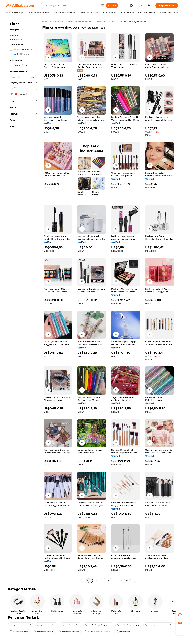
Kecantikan (58, 22)
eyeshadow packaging (128, 625)
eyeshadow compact (20, 625)
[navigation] (23, 301)
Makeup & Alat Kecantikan (80, 22)
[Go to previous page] (84, 580)
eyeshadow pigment (69, 632)
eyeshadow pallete (43, 632)
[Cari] (112, 6)
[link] (180, 615)
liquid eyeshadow (19, 632)
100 (127, 580)
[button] (103, 6)
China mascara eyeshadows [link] (132, 22)
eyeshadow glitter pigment (98, 625)
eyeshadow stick (71, 625)
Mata (100, 22)
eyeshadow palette (47, 625)
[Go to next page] (133, 580)
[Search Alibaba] (71, 6)
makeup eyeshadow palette (159, 625)
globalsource (123, 632)
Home (45, 22)
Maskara (111, 22)
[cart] (141, 6)
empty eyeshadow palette (98, 632)
